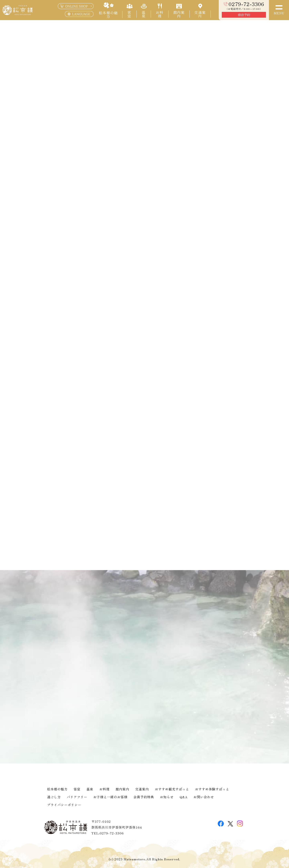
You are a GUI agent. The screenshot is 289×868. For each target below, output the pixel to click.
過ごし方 (54, 797)
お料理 (104, 789)
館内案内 (122, 789)
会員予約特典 (144, 797)
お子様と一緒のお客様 (110, 797)
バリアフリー (77, 797)
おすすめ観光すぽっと (172, 789)
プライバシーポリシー (64, 805)
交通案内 (142, 789)
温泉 (90, 789)
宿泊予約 (244, 15)
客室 (77, 789)
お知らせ (167, 797)
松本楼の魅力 (57, 789)
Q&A (184, 797)
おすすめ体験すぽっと (212, 789)
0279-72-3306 (246, 4)
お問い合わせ (204, 797)
